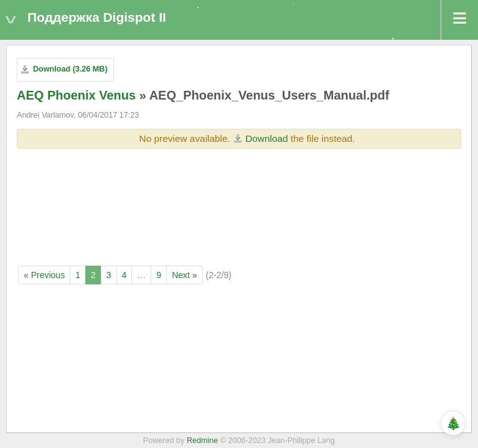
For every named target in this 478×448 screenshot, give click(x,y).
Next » (184, 275)
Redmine (202, 441)
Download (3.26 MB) (70, 69)
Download (266, 138)
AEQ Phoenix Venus (76, 95)
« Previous (44, 275)
